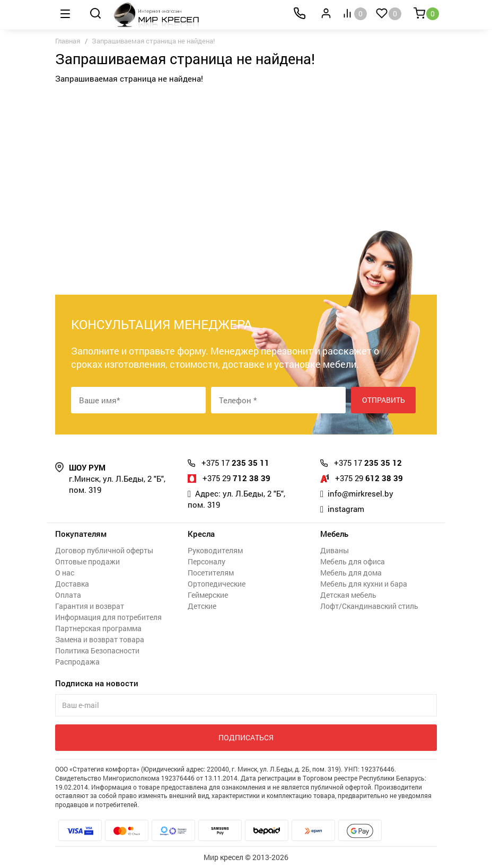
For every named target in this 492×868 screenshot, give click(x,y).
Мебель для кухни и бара (364, 584)
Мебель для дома (351, 573)
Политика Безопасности (97, 650)
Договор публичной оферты (104, 550)
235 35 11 (235, 463)
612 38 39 (369, 478)
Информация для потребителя (108, 617)
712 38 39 (236, 478)
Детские (202, 606)
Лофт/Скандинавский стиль (369, 606)
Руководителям (215, 550)
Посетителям (211, 573)
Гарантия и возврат (90, 606)
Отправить (384, 400)
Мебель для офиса (353, 561)
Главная (68, 41)
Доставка (72, 584)
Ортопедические (217, 584)
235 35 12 (368, 463)
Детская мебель (348, 595)
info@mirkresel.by (361, 493)
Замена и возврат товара (100, 639)
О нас (65, 573)
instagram (346, 509)
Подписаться (246, 737)
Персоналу (207, 561)
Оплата (68, 595)
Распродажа (77, 662)
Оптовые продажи (87, 561)
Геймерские (208, 595)
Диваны (335, 550)
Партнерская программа (98, 628)
